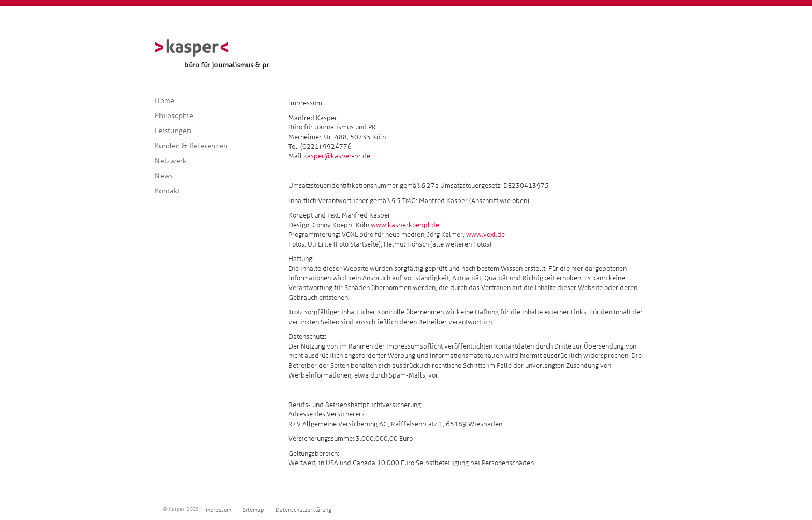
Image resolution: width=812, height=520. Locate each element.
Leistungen (173, 131)
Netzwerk (171, 161)
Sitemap (253, 510)
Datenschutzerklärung (303, 510)
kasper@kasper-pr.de (337, 156)
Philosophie (174, 115)
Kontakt (167, 191)
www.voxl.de (485, 234)
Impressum (218, 510)
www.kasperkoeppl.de (405, 225)
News (164, 176)
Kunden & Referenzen (191, 146)
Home (165, 100)
